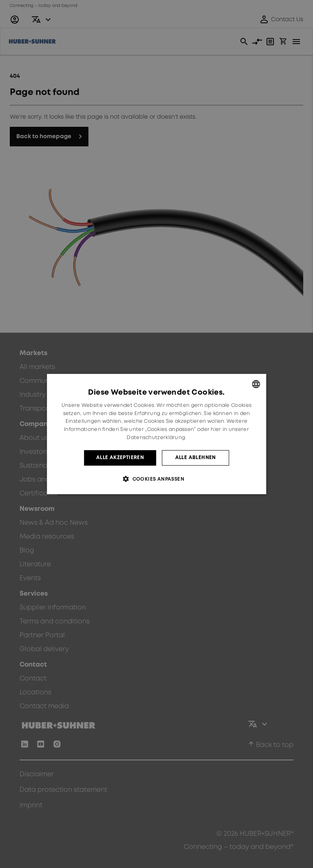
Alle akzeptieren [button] (120, 458)
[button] (156, 479)
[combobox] (256, 384)
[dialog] (156, 434)
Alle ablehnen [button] (196, 458)
